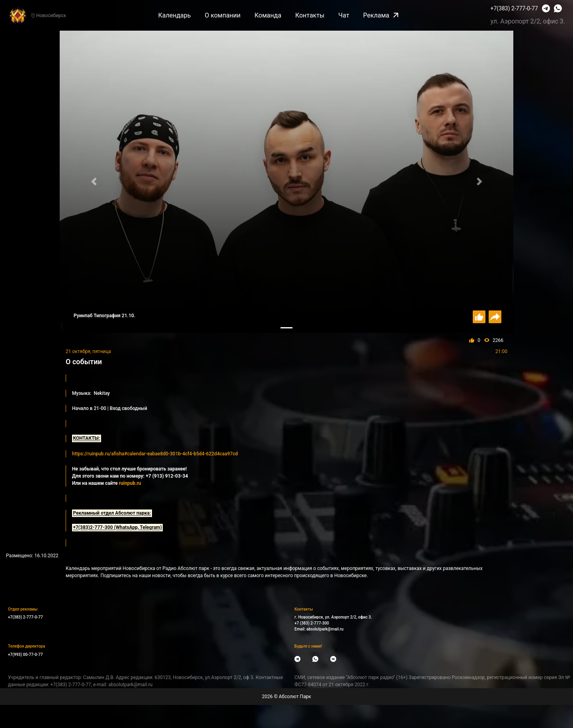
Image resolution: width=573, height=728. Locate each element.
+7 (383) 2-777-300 (312, 623)
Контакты (310, 15)
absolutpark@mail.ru (325, 629)
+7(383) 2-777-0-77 (514, 8)
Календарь (174, 15)
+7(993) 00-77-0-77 (25, 655)
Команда (268, 15)
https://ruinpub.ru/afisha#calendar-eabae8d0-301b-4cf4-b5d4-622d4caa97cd (155, 454)
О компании (222, 15)
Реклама (381, 15)
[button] (94, 182)
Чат (344, 15)
